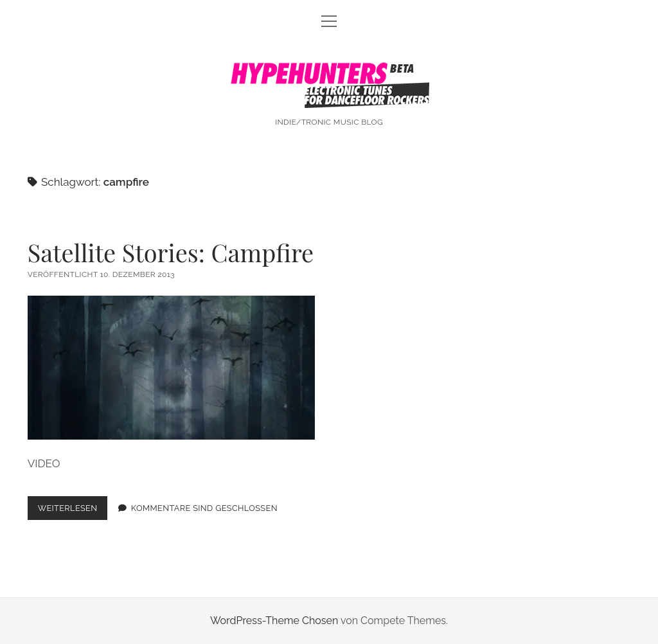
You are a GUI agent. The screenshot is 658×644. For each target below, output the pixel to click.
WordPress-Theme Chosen (274, 621)
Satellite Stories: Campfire (171, 252)
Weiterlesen (73, 511)
